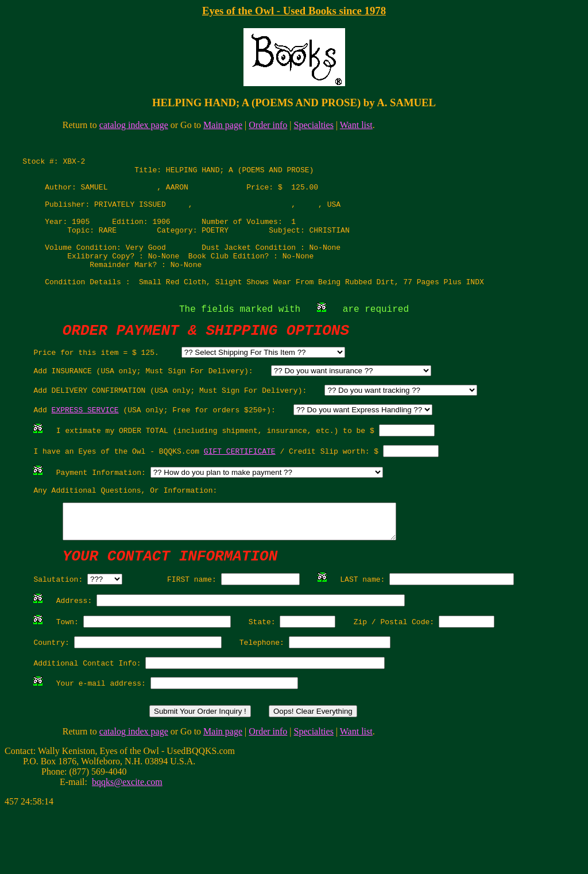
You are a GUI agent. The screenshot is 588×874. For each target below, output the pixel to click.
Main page (223, 125)
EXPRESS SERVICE (85, 444)
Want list (356, 125)
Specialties (314, 125)
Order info (268, 125)
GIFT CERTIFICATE (240, 489)
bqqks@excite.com (127, 844)
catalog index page (134, 125)
